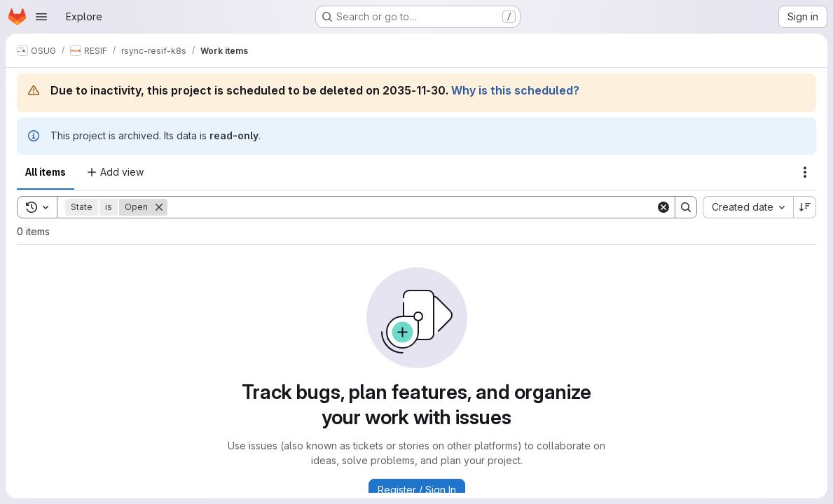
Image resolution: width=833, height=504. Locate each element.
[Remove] (159, 207)
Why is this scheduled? (515, 90)
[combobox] (748, 207)
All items (46, 172)
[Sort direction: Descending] (805, 207)
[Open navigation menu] (41, 17)
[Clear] (663, 207)
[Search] (412, 207)
